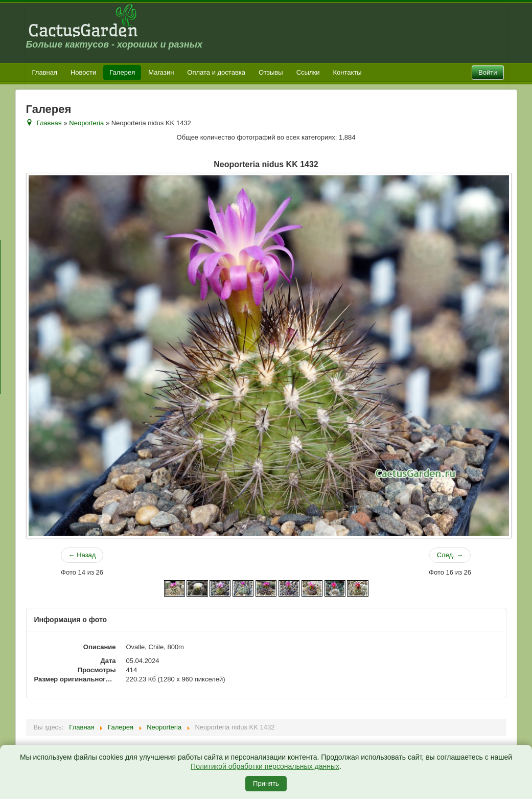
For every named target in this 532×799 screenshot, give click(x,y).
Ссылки (308, 72)
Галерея (122, 72)
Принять (266, 783)
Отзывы (271, 72)
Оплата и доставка (216, 72)
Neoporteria (86, 123)
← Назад (82, 555)
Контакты (347, 72)
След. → (450, 555)
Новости (83, 72)
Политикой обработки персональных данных (265, 766)
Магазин (161, 72)
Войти (488, 72)
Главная (45, 72)
